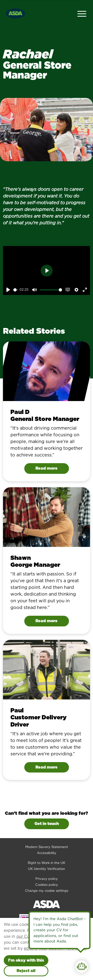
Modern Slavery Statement (47, 847)
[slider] (16, 290)
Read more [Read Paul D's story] (46, 468)
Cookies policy (47, 885)
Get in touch (47, 824)
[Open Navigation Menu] (82, 13)
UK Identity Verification (46, 869)
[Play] (8, 290)
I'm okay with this (26, 960)
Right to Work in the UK (46, 863)
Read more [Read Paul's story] (46, 767)
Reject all (26, 971)
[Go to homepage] (15, 13)
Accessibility (47, 853)
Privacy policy (47, 879)
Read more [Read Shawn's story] (46, 621)
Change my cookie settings (47, 891)
